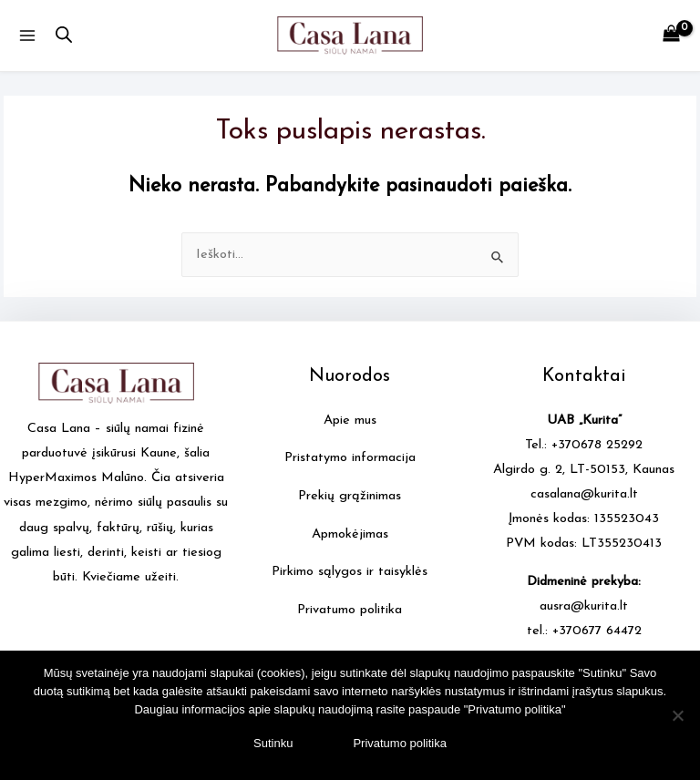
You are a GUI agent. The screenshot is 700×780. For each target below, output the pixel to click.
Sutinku (273, 743)
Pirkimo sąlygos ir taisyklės (350, 572)
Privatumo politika (350, 610)
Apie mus (350, 421)
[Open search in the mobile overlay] (64, 36)
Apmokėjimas (350, 534)
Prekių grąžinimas (350, 496)
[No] (677, 715)
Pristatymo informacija (350, 458)
